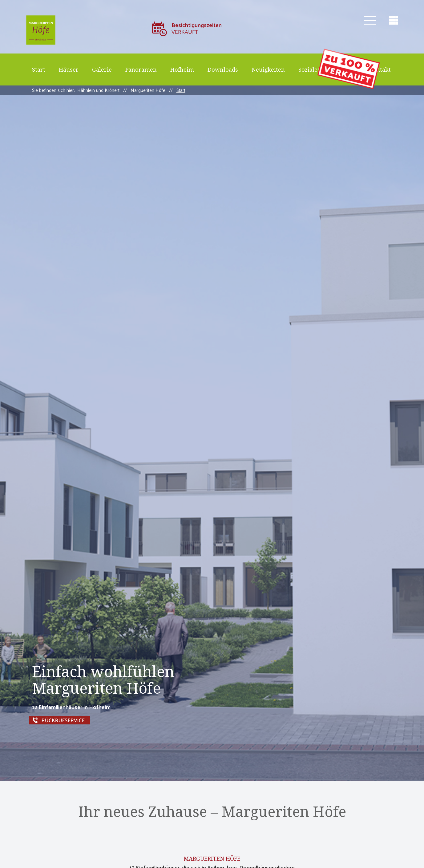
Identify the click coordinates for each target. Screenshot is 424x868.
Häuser (69, 70)
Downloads (223, 70)
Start (39, 70)
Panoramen (141, 70)
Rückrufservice (102, 720)
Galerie (102, 70)
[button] (370, 20)
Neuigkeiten (268, 70)
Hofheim (182, 70)
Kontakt (380, 70)
